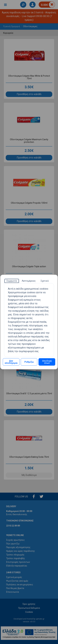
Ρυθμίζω (29, 362)
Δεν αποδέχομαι (11, 362)
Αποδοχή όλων (47, 362)
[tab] (12, 281)
